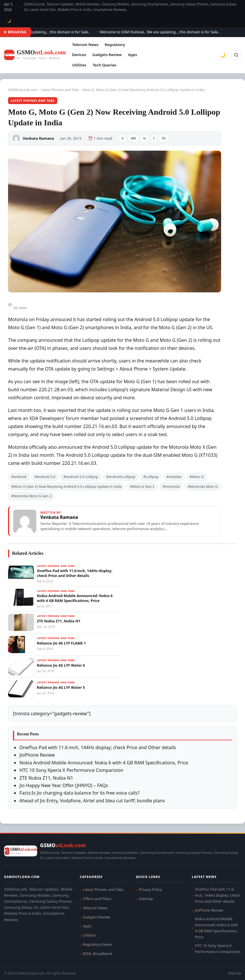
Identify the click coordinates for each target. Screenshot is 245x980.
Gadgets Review (107, 55)
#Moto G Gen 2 (142, 487)
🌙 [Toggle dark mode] (9, 21)
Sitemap (146, 899)
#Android (19, 477)
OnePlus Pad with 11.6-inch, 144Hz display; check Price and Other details (98, 747)
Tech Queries (105, 65)
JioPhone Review (37, 755)
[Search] (236, 55)
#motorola (171, 487)
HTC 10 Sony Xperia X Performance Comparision (71, 770)
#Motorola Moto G (203, 487)
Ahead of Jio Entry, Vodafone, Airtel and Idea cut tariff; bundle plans (92, 801)
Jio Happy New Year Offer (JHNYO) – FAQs (64, 785)
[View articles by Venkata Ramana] (115, 521)
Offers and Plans (97, 899)
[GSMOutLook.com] (35, 55)
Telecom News (85, 45)
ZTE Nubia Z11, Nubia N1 (46, 778)
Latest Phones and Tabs (60, 90)
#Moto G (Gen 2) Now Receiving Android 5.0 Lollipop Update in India (67, 487)
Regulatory (115, 45)
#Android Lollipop (121, 477)
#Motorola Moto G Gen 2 (31, 496)
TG (164, 138)
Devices (79, 55)
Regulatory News (97, 944)
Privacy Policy (150, 889)
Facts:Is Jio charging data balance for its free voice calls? (79, 793)
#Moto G (197, 477)
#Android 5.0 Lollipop (81, 477)
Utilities (79, 65)
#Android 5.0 (45, 477)
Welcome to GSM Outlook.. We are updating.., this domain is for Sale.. (162, 32)
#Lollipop (151, 477)
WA (133, 138)
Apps (133, 55)
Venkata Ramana (38, 138)
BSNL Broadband (97, 954)
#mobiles (174, 477)
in (145, 138)
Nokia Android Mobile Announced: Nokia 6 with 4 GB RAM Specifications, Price (104, 763)
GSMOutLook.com (23, 90)
